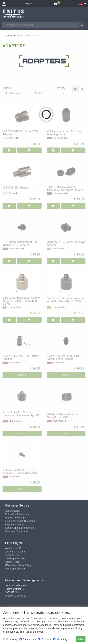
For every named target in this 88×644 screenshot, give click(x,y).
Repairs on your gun (16, 518)
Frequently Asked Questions (20, 521)
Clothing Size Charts (16, 558)
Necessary (10, 639)
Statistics (44, 639)
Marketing (60, 639)
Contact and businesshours (19, 528)
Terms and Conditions (17, 531)
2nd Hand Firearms (15, 552)
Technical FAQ (13, 555)
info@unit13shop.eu (16, 596)
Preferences (28, 639)
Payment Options (14, 524)
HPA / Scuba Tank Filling (18, 565)
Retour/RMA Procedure (17, 514)
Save (81, 639)
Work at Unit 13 (13, 548)
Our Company (12, 511)
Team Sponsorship (15, 569)
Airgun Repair (12, 562)
